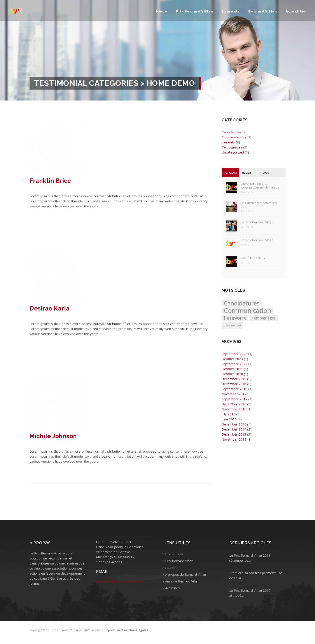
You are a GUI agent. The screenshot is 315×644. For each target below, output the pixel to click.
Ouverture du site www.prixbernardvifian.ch (260, 185)
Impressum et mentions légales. (127, 631)
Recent (248, 173)
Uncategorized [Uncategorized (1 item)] (232, 325)
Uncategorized (233, 152)
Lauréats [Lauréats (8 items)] (235, 318)
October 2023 (232, 359)
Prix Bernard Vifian (195, 12)
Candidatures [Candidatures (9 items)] (242, 303)
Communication (233, 137)
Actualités (296, 12)
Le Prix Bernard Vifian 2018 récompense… (250, 558)
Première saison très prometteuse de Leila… (256, 575)
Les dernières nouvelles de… (259, 205)
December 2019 (234, 379)
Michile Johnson (53, 436)
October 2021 (232, 369)
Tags (265, 173)
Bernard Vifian (263, 12)
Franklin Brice (50, 181)
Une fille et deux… (254, 258)
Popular (230, 173)
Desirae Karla (50, 308)
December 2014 (234, 429)
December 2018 (234, 384)
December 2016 (234, 404)
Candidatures (232, 132)
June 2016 (229, 419)
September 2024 (234, 354)
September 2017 (234, 399)
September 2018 (234, 389)
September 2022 (234, 364)
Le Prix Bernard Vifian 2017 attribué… (250, 593)
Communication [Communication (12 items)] (247, 311)
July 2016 (228, 414)
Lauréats (231, 12)
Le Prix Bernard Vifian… (258, 222)
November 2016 (234, 409)
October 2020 (232, 374)
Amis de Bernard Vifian (181, 581)
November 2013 (234, 439)
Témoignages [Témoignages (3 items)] (264, 318)
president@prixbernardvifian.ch (120, 581)
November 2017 (234, 394)
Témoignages (232, 147)
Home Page (173, 554)
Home (162, 12)
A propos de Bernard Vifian (184, 574)
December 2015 (234, 424)
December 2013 (234, 434)
